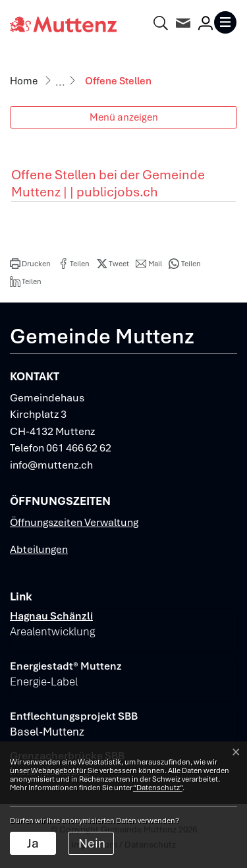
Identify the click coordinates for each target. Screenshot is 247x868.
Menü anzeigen (124, 117)
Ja (33, 843)
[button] (30, 264)
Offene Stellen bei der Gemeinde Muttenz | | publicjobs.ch (108, 184)
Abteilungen (39, 549)
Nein (92, 843)
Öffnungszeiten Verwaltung (74, 522)
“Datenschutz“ (158, 788)
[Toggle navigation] (225, 22)
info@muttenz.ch (51, 465)
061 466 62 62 (79, 448)
